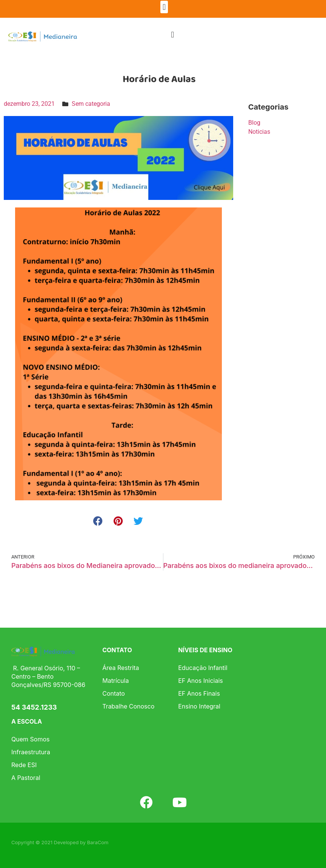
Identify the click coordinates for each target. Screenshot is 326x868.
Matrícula (115, 681)
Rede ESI (24, 765)
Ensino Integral (199, 706)
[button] (164, 7)
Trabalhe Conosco (128, 706)
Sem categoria (91, 104)
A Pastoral (26, 778)
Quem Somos (30, 739)
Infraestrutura (31, 752)
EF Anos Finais (199, 693)
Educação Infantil (203, 668)
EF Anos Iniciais (201, 681)
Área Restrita (121, 668)
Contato (114, 693)
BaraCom (98, 842)
